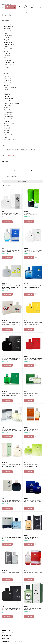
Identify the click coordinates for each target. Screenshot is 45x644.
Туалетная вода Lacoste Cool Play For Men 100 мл (11, 251)
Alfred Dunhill (9, 26)
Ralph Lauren (9, 117)
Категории (6, 20)
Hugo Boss (8, 78)
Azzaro (6, 33)
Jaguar (6, 85)
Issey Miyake (8, 81)
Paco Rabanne (9, 110)
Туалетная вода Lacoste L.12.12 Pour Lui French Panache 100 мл (11, 501)
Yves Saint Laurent (10, 139)
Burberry (7, 38)
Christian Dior (9, 49)
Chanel (6, 47)
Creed (6, 51)
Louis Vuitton (9, 99)
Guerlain (7, 74)
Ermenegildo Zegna (11, 65)
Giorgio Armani (9, 67)
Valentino (7, 130)
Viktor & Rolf (8, 135)
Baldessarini (8, 35)
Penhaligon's (8, 112)
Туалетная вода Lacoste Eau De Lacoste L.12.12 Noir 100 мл (11, 359)
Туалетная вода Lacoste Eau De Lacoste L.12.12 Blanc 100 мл (33, 251)
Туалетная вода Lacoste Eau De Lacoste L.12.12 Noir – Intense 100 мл (11, 610)
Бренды (5, 161)
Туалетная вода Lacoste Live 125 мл (11, 538)
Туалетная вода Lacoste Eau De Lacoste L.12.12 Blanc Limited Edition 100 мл (11, 287)
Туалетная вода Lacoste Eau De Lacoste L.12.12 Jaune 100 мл (33, 323)
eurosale (8, 150)
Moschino (7, 108)
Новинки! (24, 150)
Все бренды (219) (22, 181)
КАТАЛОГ (5, 630)
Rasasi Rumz (8, 114)
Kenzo (6, 92)
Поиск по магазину (9, 7)
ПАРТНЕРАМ (7, 636)
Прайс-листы (9, 155)
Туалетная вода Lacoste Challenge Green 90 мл (31, 214)
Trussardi (7, 128)
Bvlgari (6, 40)
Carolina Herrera (9, 44)
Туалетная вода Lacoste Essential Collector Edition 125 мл (12, 430)
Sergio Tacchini (9, 124)
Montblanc (8, 105)
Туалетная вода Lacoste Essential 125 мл (31, 394)
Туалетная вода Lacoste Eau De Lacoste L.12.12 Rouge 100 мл (33, 359)
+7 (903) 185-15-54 (26, 2)
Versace (7, 133)
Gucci (6, 72)
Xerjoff (6, 137)
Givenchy (7, 69)
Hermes (7, 76)
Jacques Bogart (9, 83)
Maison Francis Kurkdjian (12, 101)
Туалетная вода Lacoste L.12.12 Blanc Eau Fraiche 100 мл (11, 465)
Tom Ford (7, 126)
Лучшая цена (16, 150)
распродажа (32, 150)
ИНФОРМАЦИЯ (8, 633)
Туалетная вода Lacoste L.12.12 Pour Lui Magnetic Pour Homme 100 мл (33, 502)
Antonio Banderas (10, 31)
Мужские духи (8, 24)
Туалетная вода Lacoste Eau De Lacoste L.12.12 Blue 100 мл (33, 287)
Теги (4, 146)
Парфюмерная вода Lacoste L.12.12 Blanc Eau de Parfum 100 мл (11, 215)
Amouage (7, 29)
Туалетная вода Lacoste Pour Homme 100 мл (11, 573)
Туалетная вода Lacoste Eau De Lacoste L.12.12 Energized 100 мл (11, 323)
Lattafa (6, 96)
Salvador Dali (8, 121)
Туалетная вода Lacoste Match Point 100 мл (33, 609)
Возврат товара (7, 2)
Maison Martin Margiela (12, 103)
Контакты (5, 10)
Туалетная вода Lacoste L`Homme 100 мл (31, 538)
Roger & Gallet (9, 119)
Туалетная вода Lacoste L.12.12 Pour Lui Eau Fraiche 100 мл (32, 465)
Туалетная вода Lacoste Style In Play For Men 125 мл (33, 573)
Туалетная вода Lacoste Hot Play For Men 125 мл (32, 430)
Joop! (6, 90)
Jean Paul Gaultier (10, 87)
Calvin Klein (8, 42)
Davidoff (7, 56)
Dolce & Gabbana (10, 63)
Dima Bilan (8, 60)
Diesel (6, 58)
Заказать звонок (38, 2)
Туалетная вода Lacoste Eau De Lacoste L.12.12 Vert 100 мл (11, 394)
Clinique (7, 53)
